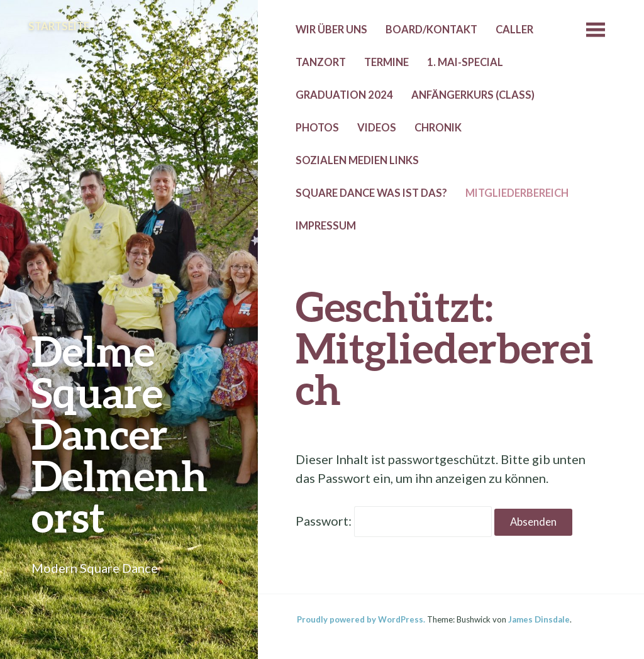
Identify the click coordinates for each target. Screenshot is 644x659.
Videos (377, 128)
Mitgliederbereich (517, 193)
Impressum (326, 226)
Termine (386, 62)
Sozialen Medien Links (357, 160)
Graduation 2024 (344, 95)
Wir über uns (331, 30)
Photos (317, 128)
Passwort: (393, 521)
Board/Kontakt (431, 30)
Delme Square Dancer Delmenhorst (119, 434)
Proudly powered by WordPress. (361, 619)
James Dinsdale (539, 619)
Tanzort (321, 62)
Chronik (438, 128)
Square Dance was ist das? (371, 193)
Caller (514, 30)
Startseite (59, 26)
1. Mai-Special (465, 62)
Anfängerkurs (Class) (473, 95)
